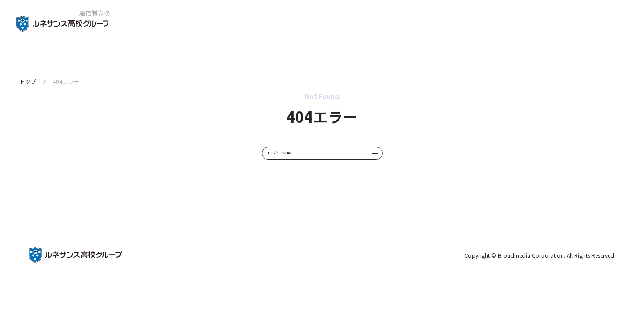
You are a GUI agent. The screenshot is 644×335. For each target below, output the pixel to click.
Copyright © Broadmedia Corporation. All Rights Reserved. (540, 271)
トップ (28, 81)
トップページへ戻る (323, 161)
